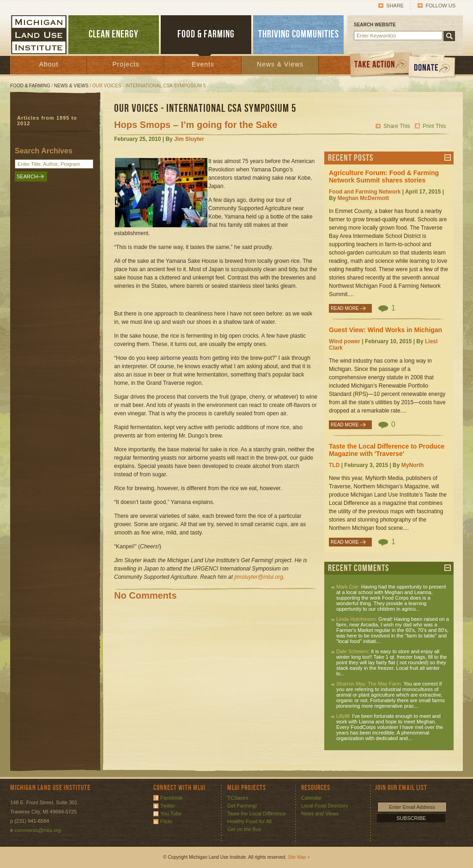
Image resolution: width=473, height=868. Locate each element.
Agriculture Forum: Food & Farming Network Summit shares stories (384, 176)
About (49, 64)
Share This (397, 126)
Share (395, 6)
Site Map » (299, 857)
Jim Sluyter (189, 139)
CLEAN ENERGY (114, 34)
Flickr (166, 821)
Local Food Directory (325, 806)
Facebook (171, 798)
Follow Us (440, 6)
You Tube (171, 813)
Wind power (345, 341)
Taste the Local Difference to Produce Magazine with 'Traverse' (387, 450)
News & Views (280, 64)
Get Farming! (242, 806)
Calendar (312, 798)
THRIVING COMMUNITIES (299, 34)
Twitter (168, 806)
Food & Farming (30, 86)
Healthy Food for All (249, 821)
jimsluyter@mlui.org (259, 577)
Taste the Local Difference (257, 813)
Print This (434, 126)
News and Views (320, 813)
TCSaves (238, 798)
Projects (126, 64)
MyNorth (413, 465)
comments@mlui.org (38, 830)
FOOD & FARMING (206, 34)
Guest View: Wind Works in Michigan (385, 330)
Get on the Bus (244, 829)
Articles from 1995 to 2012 (47, 121)
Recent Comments (358, 568)
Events (203, 64)
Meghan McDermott (363, 198)
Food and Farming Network (365, 192)
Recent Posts (351, 158)
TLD (334, 465)
